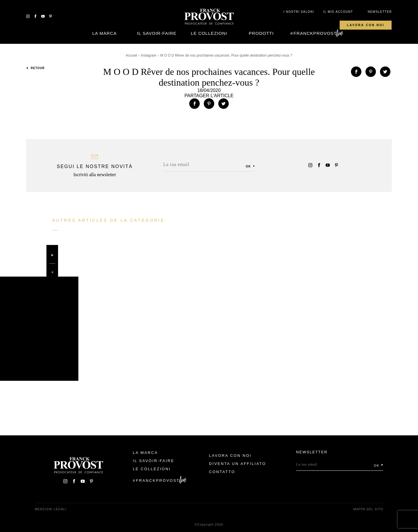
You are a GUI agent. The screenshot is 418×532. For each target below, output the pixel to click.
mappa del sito (368, 509)
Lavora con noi (366, 25)
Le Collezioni (209, 33)
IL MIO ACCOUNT (338, 12)
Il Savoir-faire (157, 33)
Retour (35, 68)
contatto (222, 472)
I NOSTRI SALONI (299, 12)
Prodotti (261, 33)
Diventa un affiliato (237, 464)
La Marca (105, 33)
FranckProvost (315, 33)
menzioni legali (51, 509)
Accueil (131, 55)
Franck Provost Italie (209, 17)
